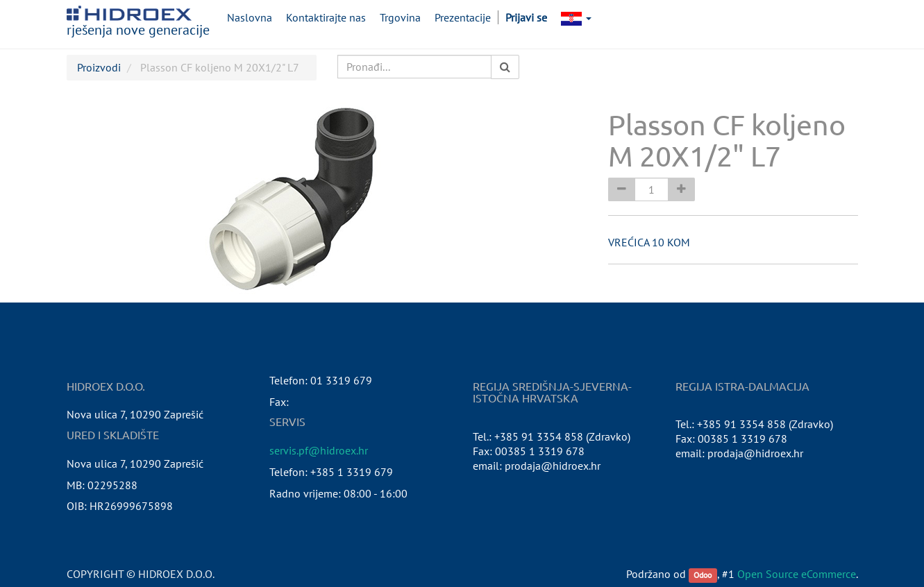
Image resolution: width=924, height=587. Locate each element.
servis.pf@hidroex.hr (319, 450)
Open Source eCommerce (797, 574)
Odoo (703, 575)
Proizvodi (99, 67)
